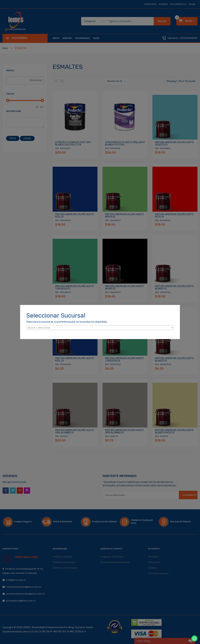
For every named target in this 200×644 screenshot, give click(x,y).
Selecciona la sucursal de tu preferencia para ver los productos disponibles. (67, 322)
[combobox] (100, 328)
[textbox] (100, 328)
